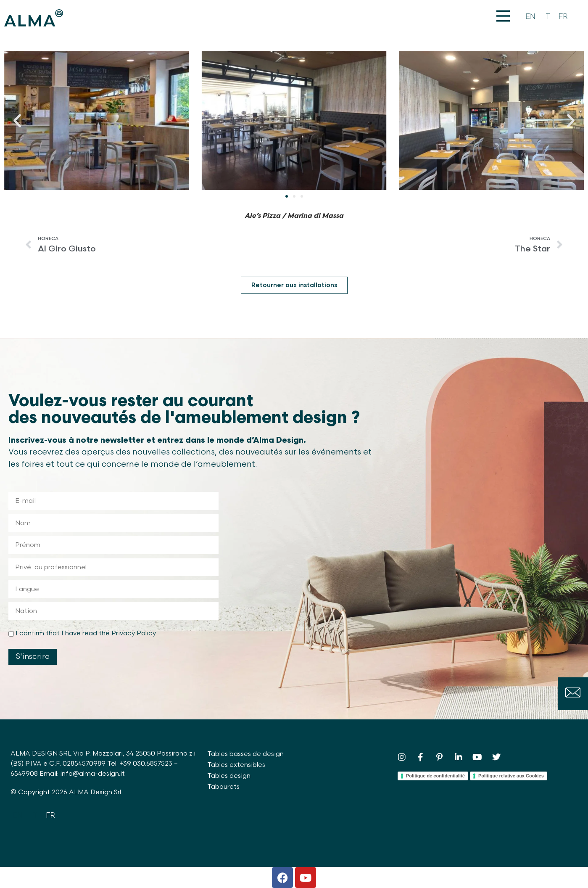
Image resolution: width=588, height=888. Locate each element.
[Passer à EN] (531, 17)
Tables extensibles (236, 765)
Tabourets (223, 787)
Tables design (229, 776)
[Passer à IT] (547, 17)
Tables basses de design (245, 754)
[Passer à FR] (563, 17)
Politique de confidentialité (435, 776)
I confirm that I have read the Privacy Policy (86, 633)
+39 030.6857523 (146, 764)
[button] (17, 121)
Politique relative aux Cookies (511, 776)
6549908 (24, 774)
